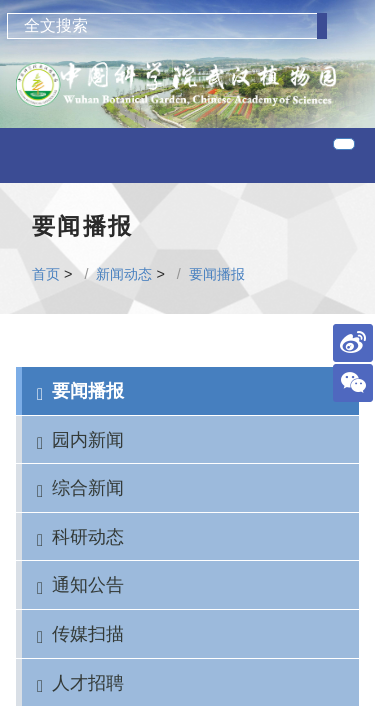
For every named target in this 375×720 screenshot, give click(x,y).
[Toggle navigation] (344, 144)
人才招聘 (88, 682)
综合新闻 (88, 487)
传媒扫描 (88, 633)
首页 (46, 274)
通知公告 (88, 584)
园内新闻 (88, 439)
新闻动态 (124, 274)
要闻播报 (217, 274)
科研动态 (88, 536)
